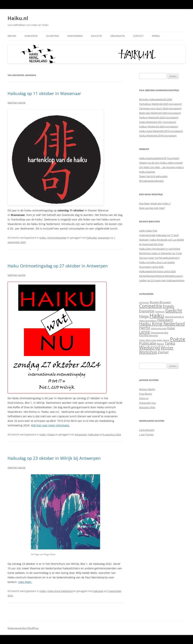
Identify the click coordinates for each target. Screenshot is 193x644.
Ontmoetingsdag (57, 238)
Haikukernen (75, 36)
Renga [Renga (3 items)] (160, 344)
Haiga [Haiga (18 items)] (144, 316)
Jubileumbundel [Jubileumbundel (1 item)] (159, 329)
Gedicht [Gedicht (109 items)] (174, 310)
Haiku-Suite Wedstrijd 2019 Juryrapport (161, 131)
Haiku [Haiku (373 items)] (157, 315)
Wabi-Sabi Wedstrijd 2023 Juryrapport (160, 113)
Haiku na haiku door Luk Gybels (157, 262)
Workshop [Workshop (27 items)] (148, 352)
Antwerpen (81, 434)
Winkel (156, 36)
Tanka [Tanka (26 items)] (170, 343)
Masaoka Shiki (147, 407)
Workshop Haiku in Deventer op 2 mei (160, 253)
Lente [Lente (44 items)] (144, 332)
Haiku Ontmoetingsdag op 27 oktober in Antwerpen (58, 266)
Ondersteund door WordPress (23, 628)
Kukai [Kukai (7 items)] (171, 328)
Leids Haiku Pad (148, 231)
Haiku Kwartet (147, 172)
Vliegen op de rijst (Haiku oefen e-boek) (161, 163)
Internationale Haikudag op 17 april (159, 235)
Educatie (96, 36)
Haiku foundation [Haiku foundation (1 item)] (148, 321)
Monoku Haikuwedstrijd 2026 (156, 99)
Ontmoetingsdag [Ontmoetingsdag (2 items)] (159, 333)
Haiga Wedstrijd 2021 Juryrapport (158, 122)
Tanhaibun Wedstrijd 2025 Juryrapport (160, 104)
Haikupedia (31, 36)
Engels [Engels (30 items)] (168, 306)
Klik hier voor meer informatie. (50, 425)
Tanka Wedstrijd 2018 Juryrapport (158, 136)
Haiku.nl (18, 18)
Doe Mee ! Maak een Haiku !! (155, 203)
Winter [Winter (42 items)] (167, 348)
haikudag (92, 238)
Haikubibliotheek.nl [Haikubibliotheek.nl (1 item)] (174, 317)
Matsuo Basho (147, 389)
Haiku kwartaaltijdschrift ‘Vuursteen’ (159, 158)
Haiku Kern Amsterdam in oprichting (160, 249)
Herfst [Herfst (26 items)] (145, 328)
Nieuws (12, 36)
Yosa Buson (146, 394)
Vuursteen (52, 36)
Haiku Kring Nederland (60, 591)
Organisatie (118, 36)
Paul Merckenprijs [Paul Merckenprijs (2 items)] (149, 335)
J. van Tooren (146, 434)
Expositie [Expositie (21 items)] (147, 311)
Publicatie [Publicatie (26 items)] (148, 343)
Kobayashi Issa (147, 403)
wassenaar (104, 238)
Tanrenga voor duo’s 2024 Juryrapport (160, 108)
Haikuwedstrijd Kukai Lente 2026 (157, 271)
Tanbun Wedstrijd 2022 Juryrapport (159, 117)
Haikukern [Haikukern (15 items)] (165, 320)
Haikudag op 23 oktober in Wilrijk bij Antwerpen (54, 458)
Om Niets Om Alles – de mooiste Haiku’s (161, 167)
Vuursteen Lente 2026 (151, 267)
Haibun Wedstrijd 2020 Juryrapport (159, 127)
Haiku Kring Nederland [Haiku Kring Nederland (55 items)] (162, 324)
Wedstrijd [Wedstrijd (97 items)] (149, 347)
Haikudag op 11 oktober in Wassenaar (44, 93)
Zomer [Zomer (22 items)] (163, 352)
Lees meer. (25, 582)
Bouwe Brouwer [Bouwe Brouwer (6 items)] (160, 302)
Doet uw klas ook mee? (152, 208)
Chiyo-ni (144, 398)
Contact (138, 36)
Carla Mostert (147, 430)
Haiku (43, 238)
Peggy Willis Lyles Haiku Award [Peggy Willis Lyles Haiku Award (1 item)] (154, 340)
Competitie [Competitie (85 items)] (151, 306)
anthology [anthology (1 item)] (144, 302)
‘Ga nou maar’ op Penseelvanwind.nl (159, 258)
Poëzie (51, 434)
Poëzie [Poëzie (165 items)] (178, 339)
